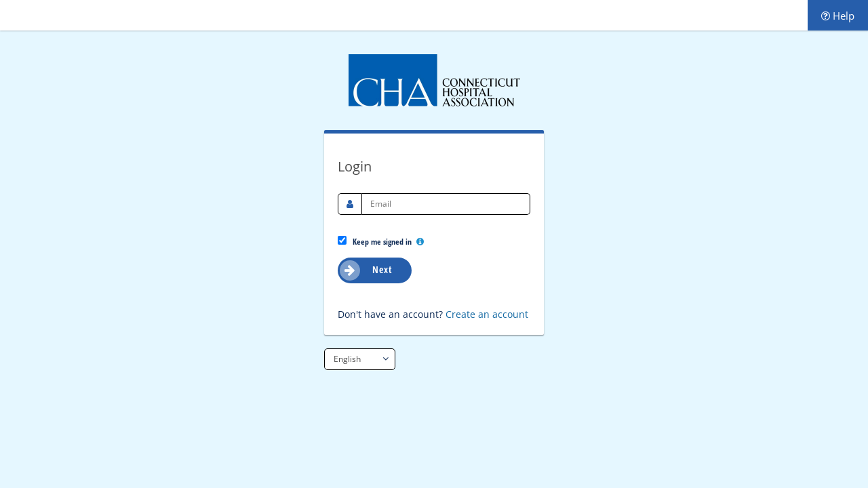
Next (366, 270)
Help (838, 16)
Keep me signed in (381, 241)
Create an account (487, 314)
